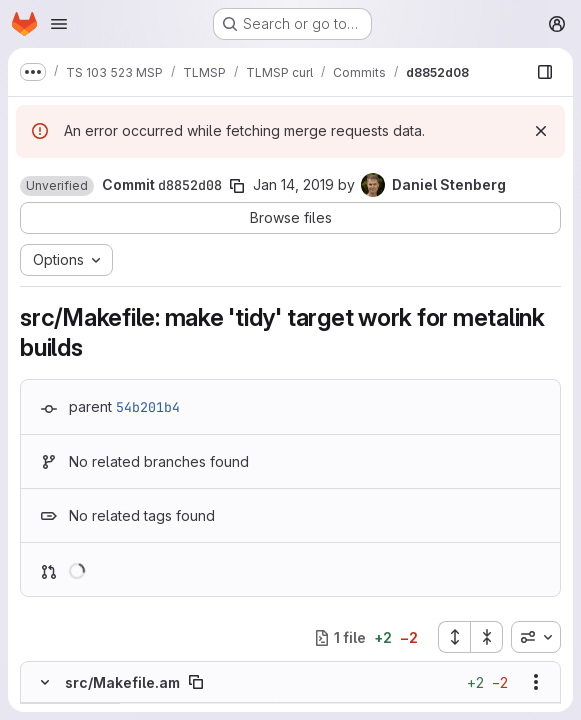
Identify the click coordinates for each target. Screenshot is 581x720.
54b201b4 (148, 407)
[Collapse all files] (487, 637)
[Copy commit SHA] (237, 186)
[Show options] (536, 682)
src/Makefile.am (122, 682)
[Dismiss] (541, 131)
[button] (57, 186)
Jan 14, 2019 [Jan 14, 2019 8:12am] (293, 184)
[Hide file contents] (45, 682)
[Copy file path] (196, 682)
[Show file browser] (545, 72)
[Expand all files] (454, 637)
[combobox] (536, 637)
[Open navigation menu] (59, 24)
